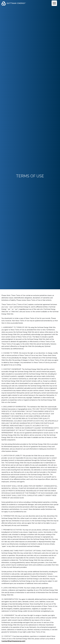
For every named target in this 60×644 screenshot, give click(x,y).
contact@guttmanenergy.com (13, 641)
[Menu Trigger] (54, 3)
